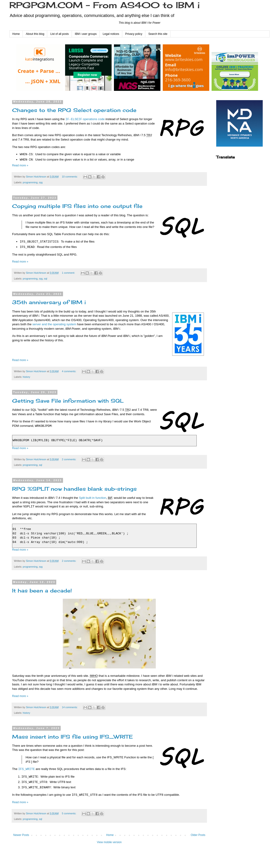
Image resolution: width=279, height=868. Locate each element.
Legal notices (111, 34)
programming (30, 182)
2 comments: (69, 459)
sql (46, 279)
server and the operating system (54, 324)
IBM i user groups (86, 34)
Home (16, 34)
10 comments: (70, 177)
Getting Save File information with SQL (68, 401)
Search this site (158, 34)
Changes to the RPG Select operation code (74, 110)
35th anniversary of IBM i (49, 302)
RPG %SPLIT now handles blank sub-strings (74, 489)
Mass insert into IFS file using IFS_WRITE (72, 737)
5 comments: (69, 813)
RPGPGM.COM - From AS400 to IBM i (105, 5)
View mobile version (109, 842)
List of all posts (59, 34)
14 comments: (70, 707)
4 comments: (69, 371)
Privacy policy (134, 34)
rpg (41, 182)
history (27, 377)
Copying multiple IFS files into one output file (77, 206)
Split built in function (92, 498)
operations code (85, 119)
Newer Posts (21, 835)
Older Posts (198, 835)
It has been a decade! (42, 590)
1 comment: (69, 273)
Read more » (20, 165)
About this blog (35, 34)
